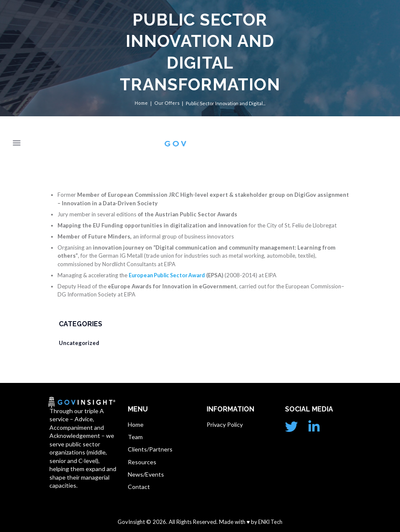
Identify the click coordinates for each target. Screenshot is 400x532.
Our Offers (167, 103)
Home (142, 103)
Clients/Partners (150, 450)
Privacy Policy (225, 424)
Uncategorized (79, 343)
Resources (142, 462)
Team (135, 437)
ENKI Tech (270, 522)
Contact (139, 487)
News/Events (146, 475)
